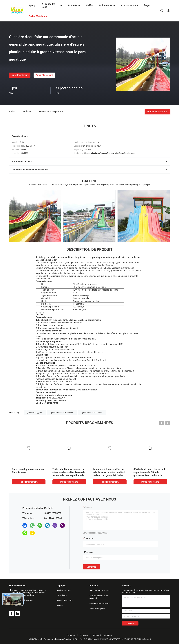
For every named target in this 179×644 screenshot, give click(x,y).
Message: (88, 507)
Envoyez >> (130, 623)
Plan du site (71, 635)
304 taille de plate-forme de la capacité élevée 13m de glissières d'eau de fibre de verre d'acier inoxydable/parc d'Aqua (150, 475)
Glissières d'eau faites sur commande (99, 597)
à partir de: (89, 538)
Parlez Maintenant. (20, 75)
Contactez (91, 567)
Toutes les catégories (97, 609)
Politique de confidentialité (103, 635)
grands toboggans (35, 413)
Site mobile (84, 635)
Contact (60, 606)
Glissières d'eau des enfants (99, 604)
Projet (147, 5)
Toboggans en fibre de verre (99, 591)
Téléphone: (89, 552)
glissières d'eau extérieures (62, 413)
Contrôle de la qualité (65, 600)
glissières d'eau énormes (92, 413)
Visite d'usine (62, 595)
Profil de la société (64, 590)
